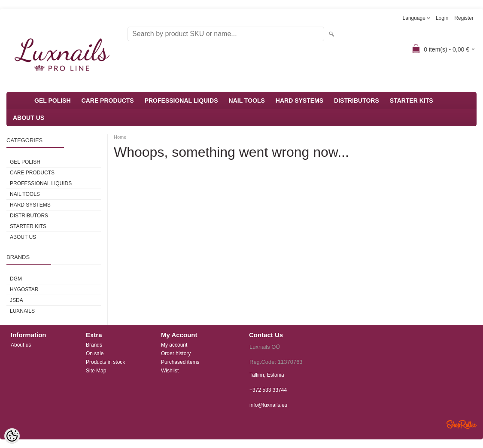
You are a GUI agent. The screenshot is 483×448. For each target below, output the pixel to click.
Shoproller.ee (462, 424)
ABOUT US (29, 118)
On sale (95, 354)
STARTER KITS (412, 101)
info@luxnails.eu (268, 405)
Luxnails (22, 311)
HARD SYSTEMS (299, 101)
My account (174, 345)
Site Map (96, 371)
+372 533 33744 (268, 390)
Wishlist (170, 371)
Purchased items (180, 362)
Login (442, 18)
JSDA (17, 300)
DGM (16, 279)
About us (21, 345)
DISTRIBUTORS (357, 101)
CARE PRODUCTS (108, 101)
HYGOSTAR (24, 290)
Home (120, 137)
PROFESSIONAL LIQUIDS (181, 101)
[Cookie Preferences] (12, 436)
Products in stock (105, 362)
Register (464, 18)
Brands (94, 345)
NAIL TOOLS (247, 101)
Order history (176, 354)
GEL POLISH (53, 101)
